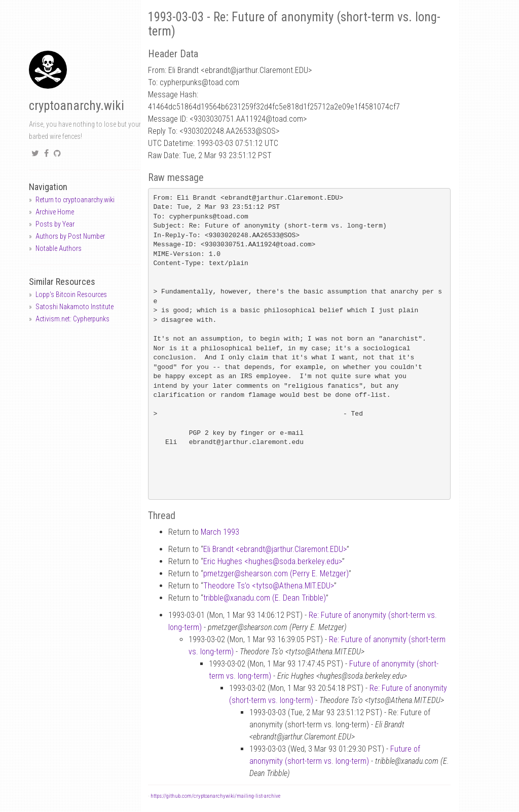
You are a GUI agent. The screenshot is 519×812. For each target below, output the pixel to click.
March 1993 (220, 532)
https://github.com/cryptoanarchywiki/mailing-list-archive (215, 796)
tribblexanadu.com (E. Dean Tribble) (265, 598)
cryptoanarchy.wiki (77, 106)
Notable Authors (59, 248)
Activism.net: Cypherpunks (72, 319)
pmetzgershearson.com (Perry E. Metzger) (276, 574)
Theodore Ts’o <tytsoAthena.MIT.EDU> (269, 586)
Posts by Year (55, 224)
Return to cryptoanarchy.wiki (75, 200)
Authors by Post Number (70, 236)
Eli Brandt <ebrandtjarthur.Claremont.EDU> (275, 549)
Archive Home (55, 212)
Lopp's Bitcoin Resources (71, 294)
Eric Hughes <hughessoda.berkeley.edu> (273, 561)
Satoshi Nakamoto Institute (75, 307)
